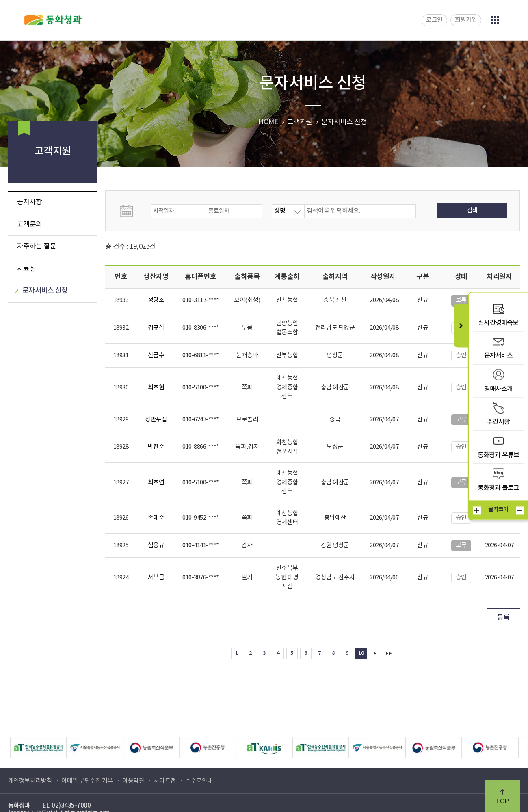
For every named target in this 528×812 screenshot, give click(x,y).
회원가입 (466, 20)
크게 (477, 511)
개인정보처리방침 (30, 781)
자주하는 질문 (37, 246)
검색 (472, 211)
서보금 (156, 578)
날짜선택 (134, 211)
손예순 (156, 518)
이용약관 (133, 781)
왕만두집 (156, 420)
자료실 (27, 269)
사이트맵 (165, 781)
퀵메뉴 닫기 (461, 325)
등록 (503, 618)
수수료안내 (199, 781)
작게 (520, 511)
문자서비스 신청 (45, 291)
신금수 (156, 355)
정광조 (156, 300)
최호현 (156, 388)
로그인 (434, 20)
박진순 (156, 447)
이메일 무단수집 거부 (87, 781)
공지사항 (30, 202)
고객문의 (30, 225)
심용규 (156, 545)
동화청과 (53, 20)
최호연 (156, 483)
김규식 (156, 328)
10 (361, 653)
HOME (268, 122)
